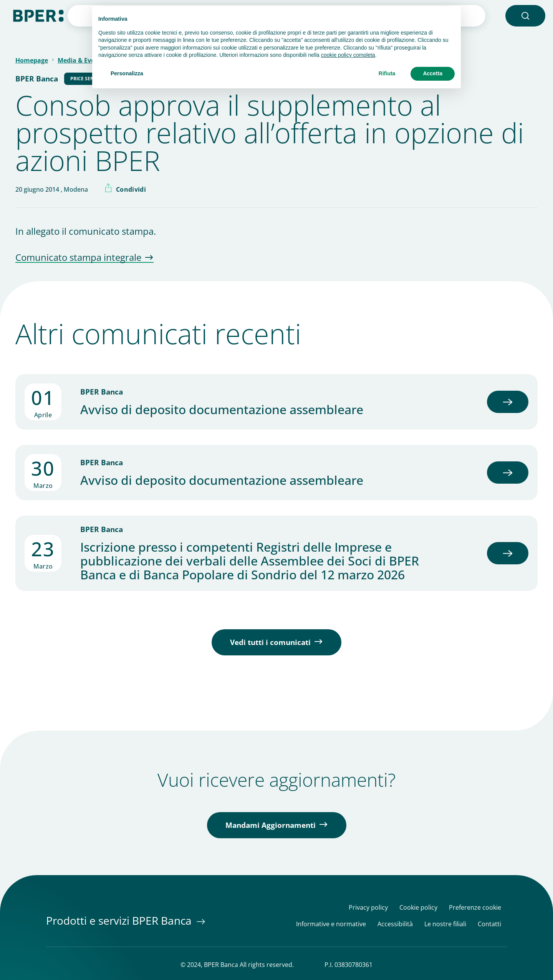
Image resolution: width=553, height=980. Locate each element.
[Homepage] (38, 15)
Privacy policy (368, 908)
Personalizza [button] (127, 73)
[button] (525, 16)
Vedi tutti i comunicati (270, 642)
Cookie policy (418, 908)
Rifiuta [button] (387, 73)
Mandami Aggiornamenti (271, 825)
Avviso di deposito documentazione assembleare (222, 410)
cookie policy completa (348, 55)
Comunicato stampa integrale (78, 258)
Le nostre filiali (445, 924)
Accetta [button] (433, 73)
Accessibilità (395, 924)
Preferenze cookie (475, 908)
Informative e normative (331, 924)
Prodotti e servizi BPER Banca (120, 920)
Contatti (489, 924)
